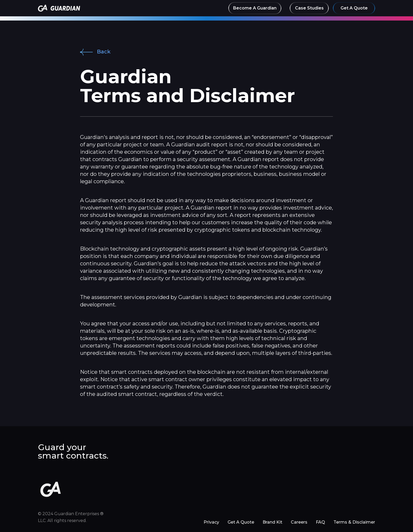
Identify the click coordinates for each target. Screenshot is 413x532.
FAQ (320, 522)
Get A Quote (354, 8)
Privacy (211, 522)
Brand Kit (272, 522)
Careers (299, 522)
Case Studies (309, 8)
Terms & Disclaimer (354, 522)
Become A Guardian (255, 8)
